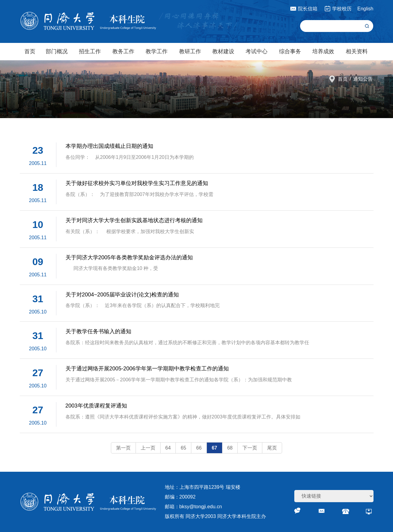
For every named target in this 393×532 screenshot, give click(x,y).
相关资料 (357, 51)
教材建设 (223, 51)
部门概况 (57, 51)
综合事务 (290, 51)
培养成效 (323, 51)
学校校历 (342, 9)
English (365, 9)
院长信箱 (308, 9)
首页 (30, 51)
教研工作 (190, 51)
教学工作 (157, 51)
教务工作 (123, 51)
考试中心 (257, 51)
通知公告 (363, 79)
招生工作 (90, 51)
